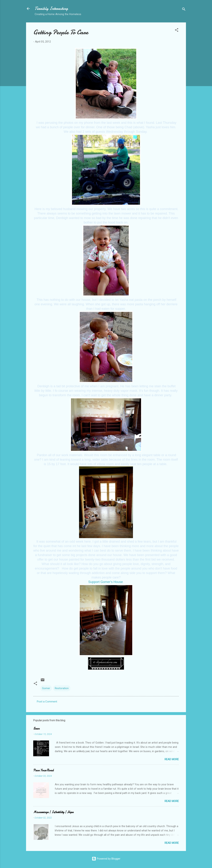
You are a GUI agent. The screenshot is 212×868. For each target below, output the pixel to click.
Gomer (46, 688)
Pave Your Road (43, 770)
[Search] (184, 10)
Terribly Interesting (51, 9)
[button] (177, 31)
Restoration (62, 688)
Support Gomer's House (106, 582)
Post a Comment (47, 702)
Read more (172, 759)
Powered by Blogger (106, 859)
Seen (36, 729)
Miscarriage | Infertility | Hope (53, 812)
